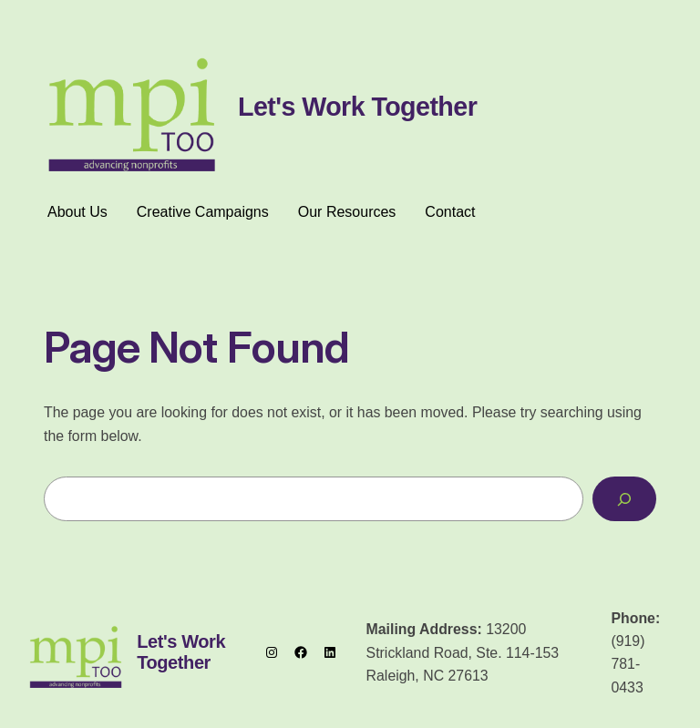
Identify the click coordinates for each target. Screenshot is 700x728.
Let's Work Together (357, 107)
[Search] (624, 499)
